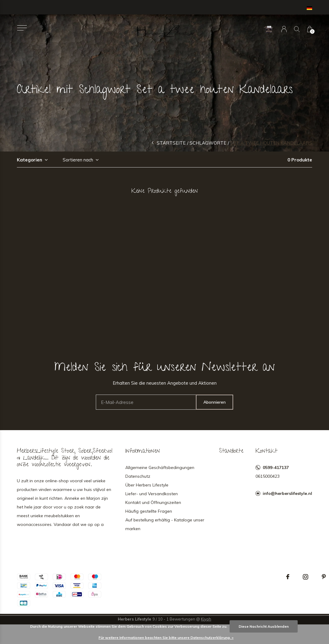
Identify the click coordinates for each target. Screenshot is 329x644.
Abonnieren (215, 402)
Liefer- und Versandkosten (152, 494)
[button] (22, 28)
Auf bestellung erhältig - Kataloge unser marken (165, 524)
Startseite (171, 143)
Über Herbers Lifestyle (147, 485)
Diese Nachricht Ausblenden (264, 626)
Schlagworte (208, 143)
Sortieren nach (78, 160)
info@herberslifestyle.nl (287, 493)
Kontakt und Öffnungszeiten (153, 502)
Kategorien (30, 160)
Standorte (231, 452)
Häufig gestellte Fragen (149, 511)
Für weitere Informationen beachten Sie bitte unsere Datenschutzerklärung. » (166, 638)
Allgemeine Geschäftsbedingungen (160, 467)
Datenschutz (138, 476)
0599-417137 (276, 467)
